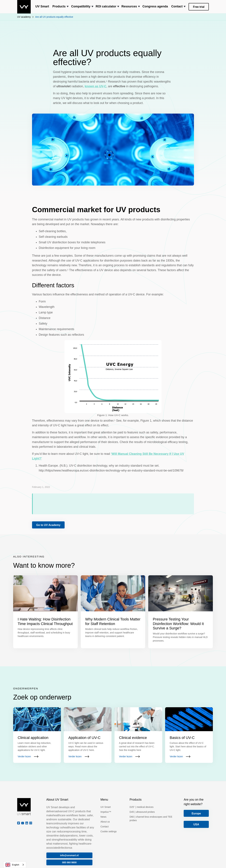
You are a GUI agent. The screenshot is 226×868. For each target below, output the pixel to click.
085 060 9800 (69, 862)
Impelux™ (106, 812)
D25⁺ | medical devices (142, 807)
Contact (105, 827)
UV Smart (106, 807)
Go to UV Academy (48, 525)
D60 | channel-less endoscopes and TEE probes (151, 819)
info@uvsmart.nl (69, 855)
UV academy (24, 17)
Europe (196, 813)
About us (105, 822)
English (12, 865)
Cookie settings (109, 831)
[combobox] (15, 865)
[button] (60, 7)
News (103, 817)
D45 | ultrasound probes (142, 812)
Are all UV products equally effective (54, 17)
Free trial (199, 7)
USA (196, 824)
